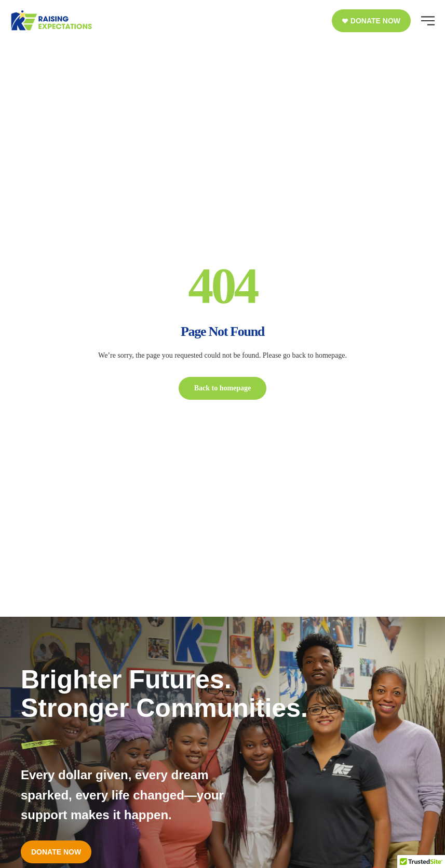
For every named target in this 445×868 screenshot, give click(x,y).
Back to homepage (223, 388)
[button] (371, 21)
